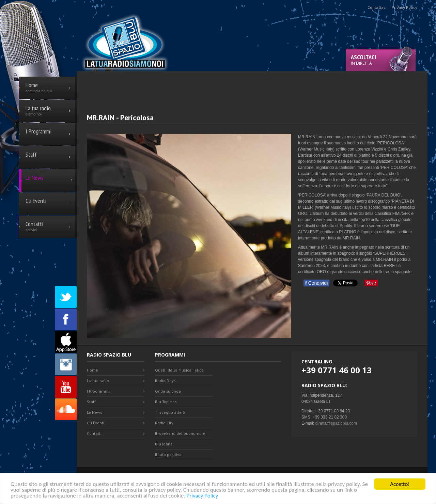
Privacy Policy (202, 496)
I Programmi (98, 391)
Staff (91, 402)
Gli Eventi (96, 423)
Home (92, 370)
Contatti (94, 433)
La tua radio (98, 381)
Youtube (66, 387)
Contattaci (377, 7)
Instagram (66, 364)
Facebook (66, 319)
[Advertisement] (252, 86)
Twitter (66, 297)
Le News (95, 412)
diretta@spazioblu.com (336, 423)
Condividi (316, 283)
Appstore (66, 342)
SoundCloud (66, 409)
